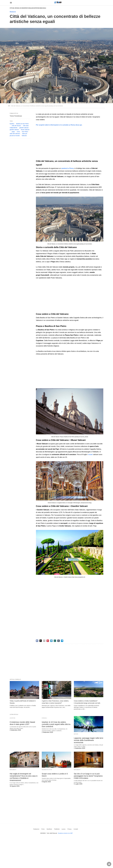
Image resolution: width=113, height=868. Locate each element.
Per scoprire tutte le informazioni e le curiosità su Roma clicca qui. (59, 125)
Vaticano (24, 136)
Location (12, 718)
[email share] (44, 641)
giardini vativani (14, 130)
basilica (12, 124)
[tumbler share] (59, 641)
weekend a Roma (67, 168)
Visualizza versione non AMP (65, 833)
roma (18, 132)
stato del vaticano (15, 134)
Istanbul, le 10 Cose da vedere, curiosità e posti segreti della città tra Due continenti (56, 724)
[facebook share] (37, 641)
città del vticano (16, 126)
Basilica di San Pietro (22, 124)
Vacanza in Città (47, 770)
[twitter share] (41, 641)
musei (90, 454)
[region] (70, 143)
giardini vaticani (24, 128)
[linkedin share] (51, 641)
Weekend (13, 12)
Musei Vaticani (25, 130)
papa (13, 132)
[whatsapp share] (55, 641)
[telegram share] (62, 641)
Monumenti (13, 770)
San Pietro (25, 132)
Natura (76, 734)
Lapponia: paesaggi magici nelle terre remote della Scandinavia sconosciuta (89, 740)
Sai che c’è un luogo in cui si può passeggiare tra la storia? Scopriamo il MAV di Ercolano (88, 776)
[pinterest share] (48, 641)
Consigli (44, 718)
